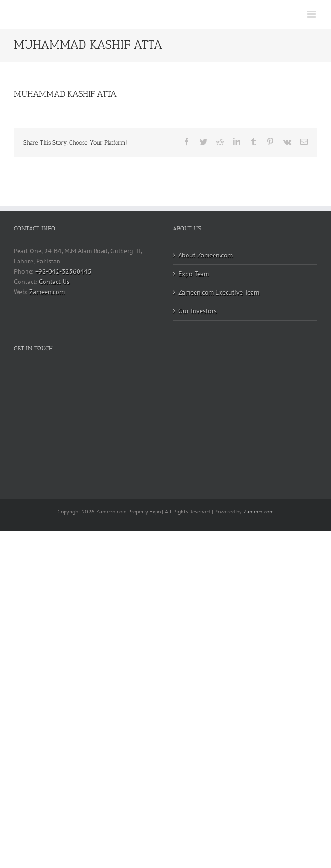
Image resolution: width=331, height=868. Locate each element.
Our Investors (198, 311)
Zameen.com (47, 292)
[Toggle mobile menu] (312, 14)
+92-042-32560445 (63, 271)
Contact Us (54, 282)
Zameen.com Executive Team (219, 292)
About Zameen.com (205, 255)
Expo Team (194, 274)
